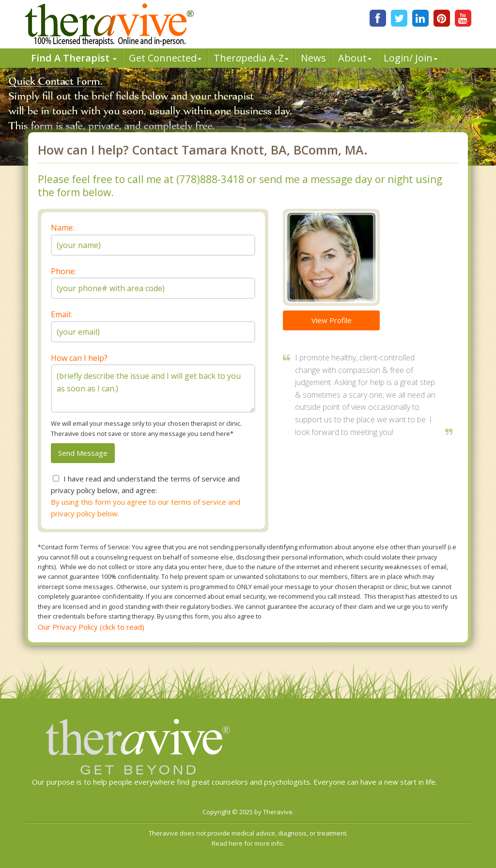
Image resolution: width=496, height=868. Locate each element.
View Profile (332, 320)
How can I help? (79, 358)
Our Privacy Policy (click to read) (91, 627)
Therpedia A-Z (251, 58)
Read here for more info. (248, 843)
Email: (61, 314)
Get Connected (165, 58)
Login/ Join (411, 58)
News (313, 58)
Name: (62, 228)
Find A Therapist (74, 58)
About (355, 58)
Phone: (63, 271)
